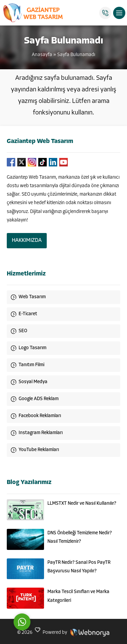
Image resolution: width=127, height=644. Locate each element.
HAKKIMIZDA (27, 240)
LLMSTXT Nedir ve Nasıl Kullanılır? (82, 504)
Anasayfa (42, 55)
